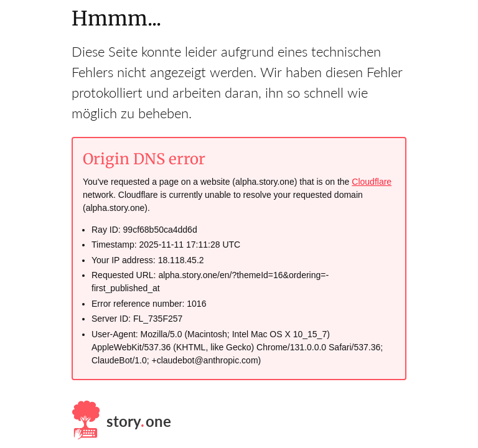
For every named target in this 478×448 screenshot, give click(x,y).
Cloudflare (372, 182)
